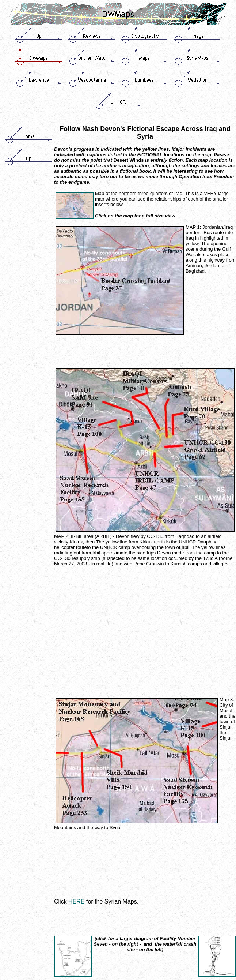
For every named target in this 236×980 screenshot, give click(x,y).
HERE (76, 902)
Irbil (185, 547)
